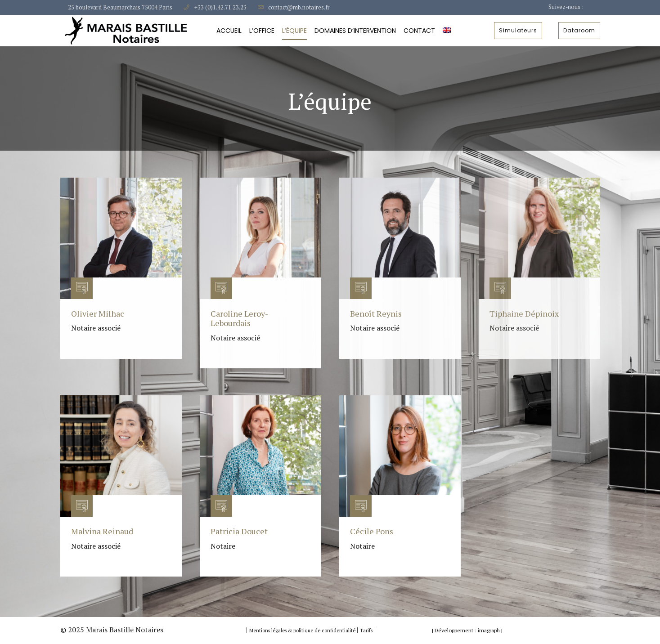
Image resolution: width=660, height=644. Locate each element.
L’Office (262, 31)
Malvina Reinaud (102, 531)
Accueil (229, 31)
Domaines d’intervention (355, 31)
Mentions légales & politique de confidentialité (303, 631)
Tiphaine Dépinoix (524, 313)
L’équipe (294, 31)
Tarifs (366, 631)
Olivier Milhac (98, 313)
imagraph (489, 630)
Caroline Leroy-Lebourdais (239, 318)
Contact (419, 31)
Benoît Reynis (376, 313)
